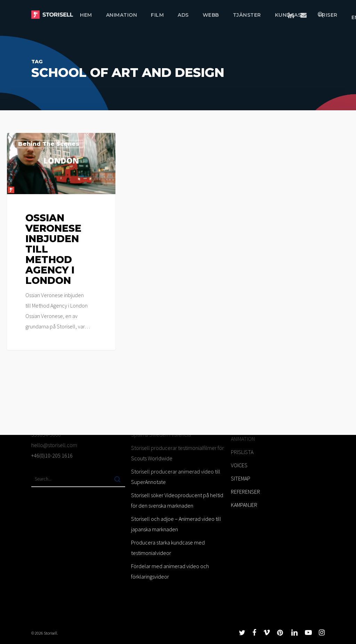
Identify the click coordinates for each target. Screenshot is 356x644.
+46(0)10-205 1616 (52, 455)
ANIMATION (243, 439)
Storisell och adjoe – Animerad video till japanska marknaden (176, 524)
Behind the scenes (49, 144)
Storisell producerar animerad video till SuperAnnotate (176, 477)
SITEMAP (241, 478)
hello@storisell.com (54, 445)
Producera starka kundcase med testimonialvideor (168, 548)
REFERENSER (245, 492)
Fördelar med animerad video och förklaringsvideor (170, 571)
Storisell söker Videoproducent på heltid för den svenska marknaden (177, 500)
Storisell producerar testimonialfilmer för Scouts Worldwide (177, 453)
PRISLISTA (242, 452)
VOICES (239, 465)
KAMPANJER (244, 505)
